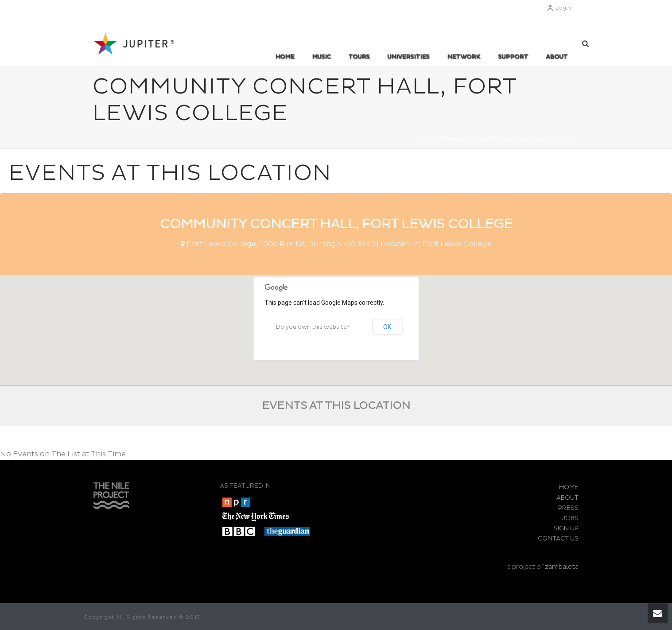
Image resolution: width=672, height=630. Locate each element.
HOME (569, 487)
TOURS (359, 57)
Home (285, 57)
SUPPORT (513, 57)
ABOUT (557, 57)
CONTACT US (558, 539)
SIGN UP (566, 528)
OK (387, 327)
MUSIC (321, 57)
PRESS (568, 508)
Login (559, 8)
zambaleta (562, 567)
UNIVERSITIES (408, 57)
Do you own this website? (313, 327)
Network (464, 57)
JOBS (570, 518)
